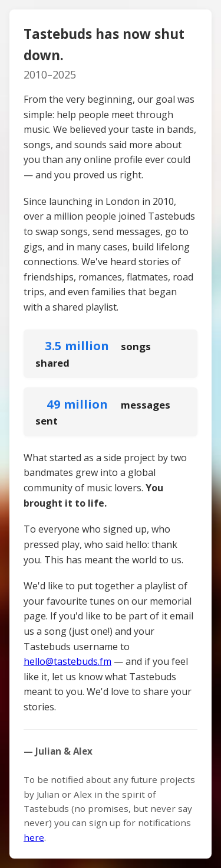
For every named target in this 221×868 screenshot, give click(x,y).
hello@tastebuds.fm (67, 661)
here (34, 837)
